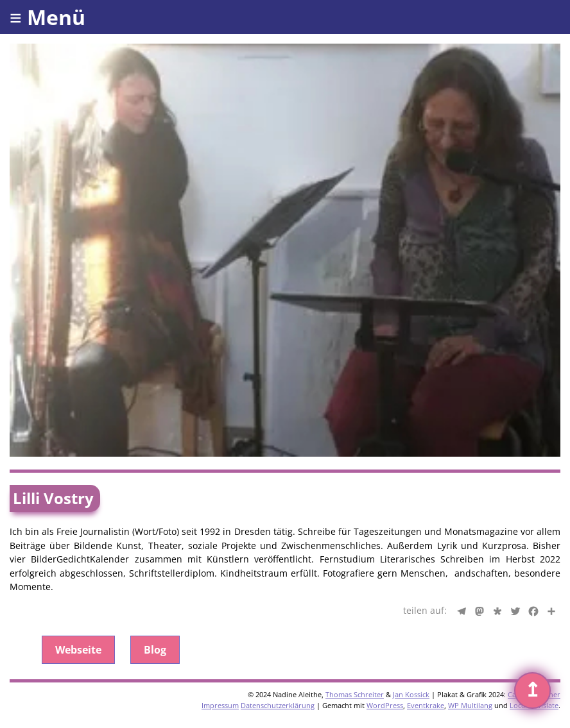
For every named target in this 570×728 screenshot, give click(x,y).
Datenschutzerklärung (278, 705)
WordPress (385, 705)
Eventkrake (426, 705)
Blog (155, 650)
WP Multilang (470, 705)
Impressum (220, 705)
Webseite (78, 650)
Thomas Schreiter (355, 694)
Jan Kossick (411, 694)
